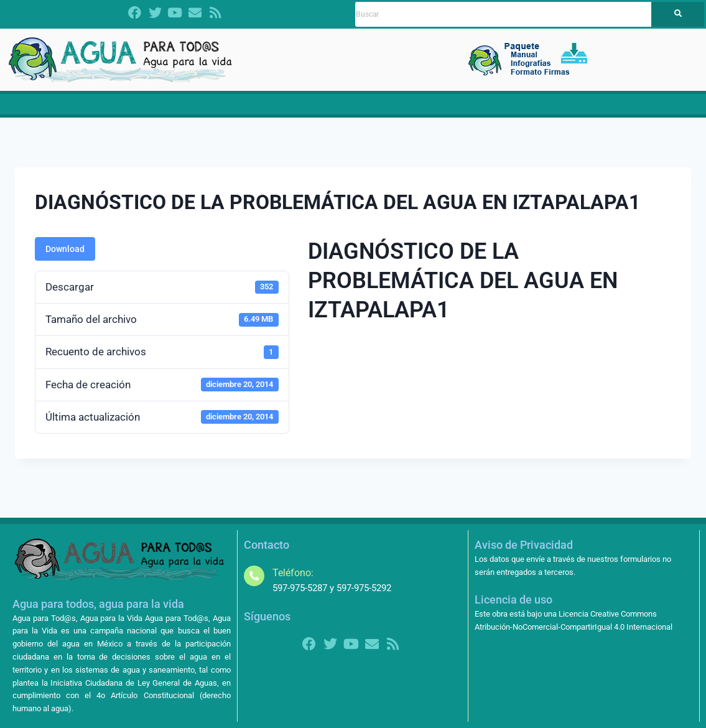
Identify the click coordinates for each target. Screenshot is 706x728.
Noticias (430, 109)
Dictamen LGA (96, 109)
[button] (180, 109)
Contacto (654, 109)
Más (609, 109)
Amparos (558, 109)
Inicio (44, 109)
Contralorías (490, 109)
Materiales (379, 109)
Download (65, 258)
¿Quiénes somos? (180, 109)
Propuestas (315, 109)
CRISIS (254, 109)
